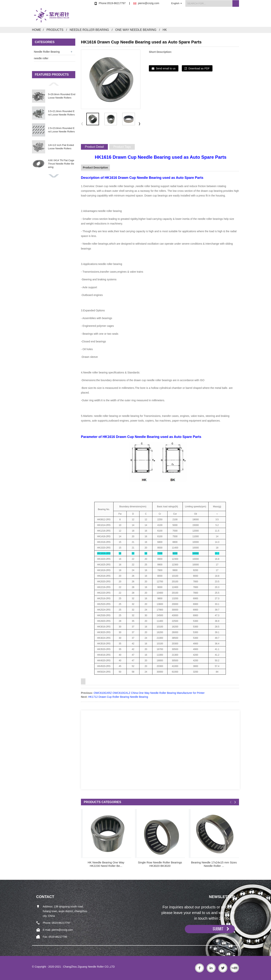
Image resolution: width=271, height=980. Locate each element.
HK (165, 30)
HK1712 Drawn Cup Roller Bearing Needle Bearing (118, 697)
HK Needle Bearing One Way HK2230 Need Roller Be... (106, 864)
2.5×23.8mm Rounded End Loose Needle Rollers (61, 130)
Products (141, 18)
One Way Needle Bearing (136, 30)
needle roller (41, 58)
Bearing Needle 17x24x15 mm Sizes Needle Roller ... (214, 864)
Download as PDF (199, 68)
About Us (166, 18)
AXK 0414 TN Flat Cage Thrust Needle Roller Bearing (61, 164)
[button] (54, 84)
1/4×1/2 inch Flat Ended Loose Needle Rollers (61, 147)
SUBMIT (218, 929)
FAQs (207, 18)
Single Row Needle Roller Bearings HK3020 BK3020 (160, 864)
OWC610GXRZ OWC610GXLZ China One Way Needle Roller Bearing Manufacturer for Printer (149, 693)
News (188, 18)
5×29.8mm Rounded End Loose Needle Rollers (62, 96)
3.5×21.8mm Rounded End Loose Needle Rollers (61, 113)
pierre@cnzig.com (149, 3)
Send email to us (166, 68)
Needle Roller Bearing (89, 30)
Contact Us (231, 18)
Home (119, 18)
